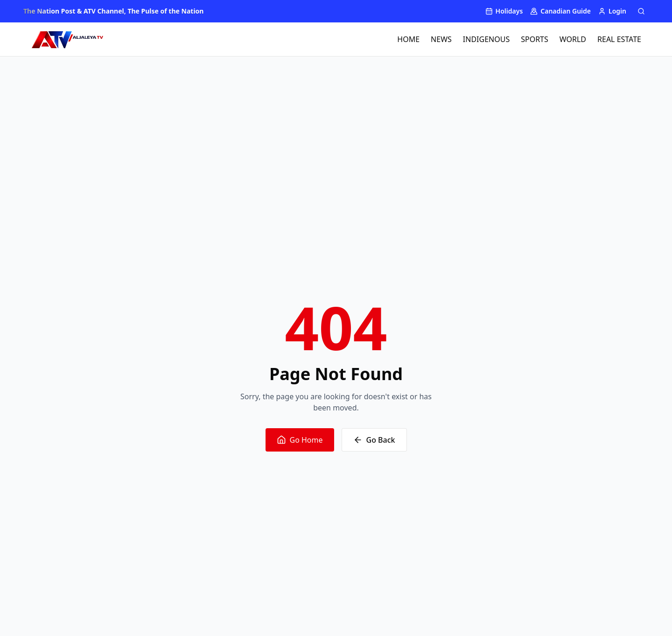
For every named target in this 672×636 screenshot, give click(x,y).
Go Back (374, 440)
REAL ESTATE (619, 39)
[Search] (641, 11)
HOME (408, 39)
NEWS (441, 39)
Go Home (300, 440)
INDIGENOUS (486, 39)
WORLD (573, 39)
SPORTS (535, 39)
